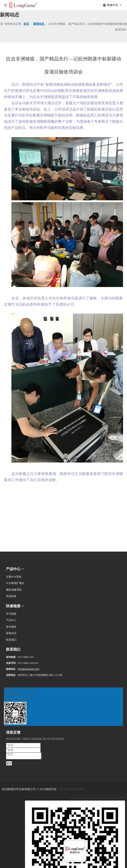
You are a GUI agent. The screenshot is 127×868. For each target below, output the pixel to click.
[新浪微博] (63, 798)
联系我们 (11, 640)
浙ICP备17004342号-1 (72, 789)
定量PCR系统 (14, 577)
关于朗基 (11, 614)
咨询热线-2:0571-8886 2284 (20, 695)
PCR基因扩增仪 (15, 583)
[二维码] (9, 684)
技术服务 (11, 627)
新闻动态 (11, 633)
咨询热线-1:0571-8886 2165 (20, 690)
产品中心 (11, 620)
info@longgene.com (29, 669)
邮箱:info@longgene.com (19, 699)
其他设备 (11, 596)
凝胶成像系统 (14, 590)
